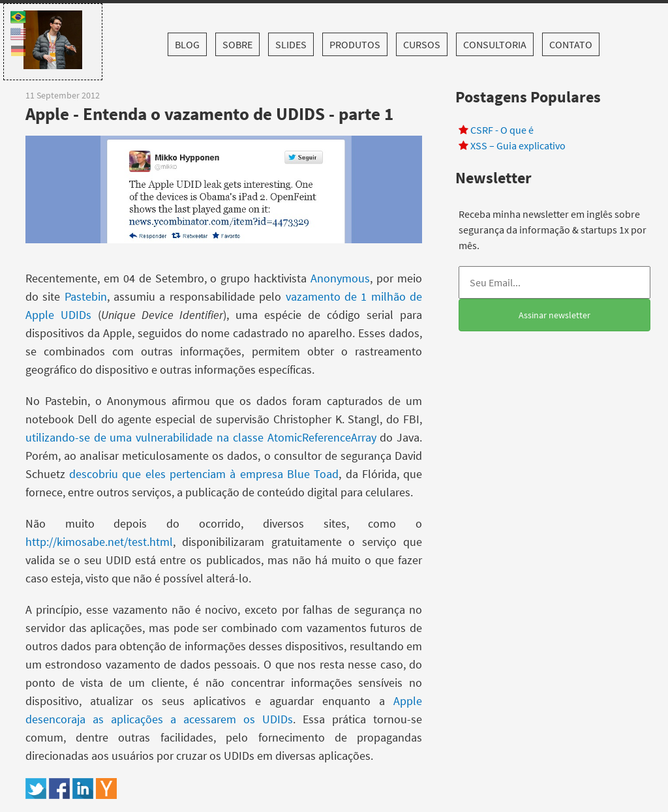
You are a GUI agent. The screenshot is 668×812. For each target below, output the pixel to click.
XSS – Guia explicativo (518, 145)
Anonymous (340, 278)
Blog (187, 44)
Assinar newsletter (554, 315)
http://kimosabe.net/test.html (99, 542)
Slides (291, 44)
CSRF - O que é (502, 130)
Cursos (422, 44)
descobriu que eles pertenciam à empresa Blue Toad (204, 474)
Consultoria (495, 44)
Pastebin (86, 296)
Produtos (355, 44)
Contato (571, 44)
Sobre (237, 44)
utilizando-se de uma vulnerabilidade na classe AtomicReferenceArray (201, 437)
